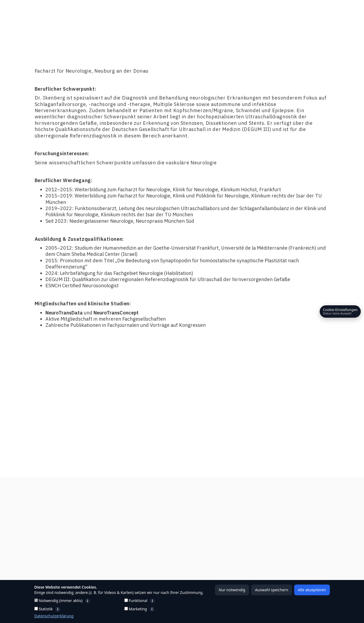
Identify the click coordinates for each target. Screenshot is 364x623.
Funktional (167, 601)
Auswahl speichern (272, 590)
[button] (243, 12)
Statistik (72, 609)
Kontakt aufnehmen (303, 410)
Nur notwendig (232, 590)
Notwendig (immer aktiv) (78, 601)
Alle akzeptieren (312, 590)
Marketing (164, 609)
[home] (48, 12)
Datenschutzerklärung (54, 616)
